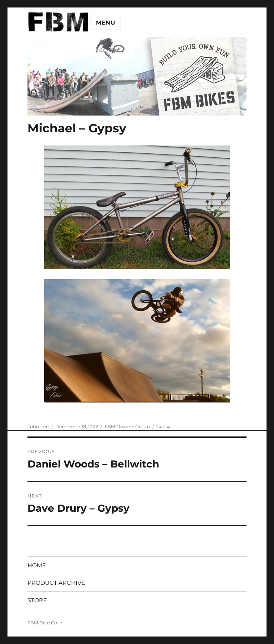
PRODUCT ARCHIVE (56, 583)
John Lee (38, 426)
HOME (37, 565)
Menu (106, 23)
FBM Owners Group (127, 426)
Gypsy (163, 426)
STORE (37, 600)
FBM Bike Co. (43, 623)
